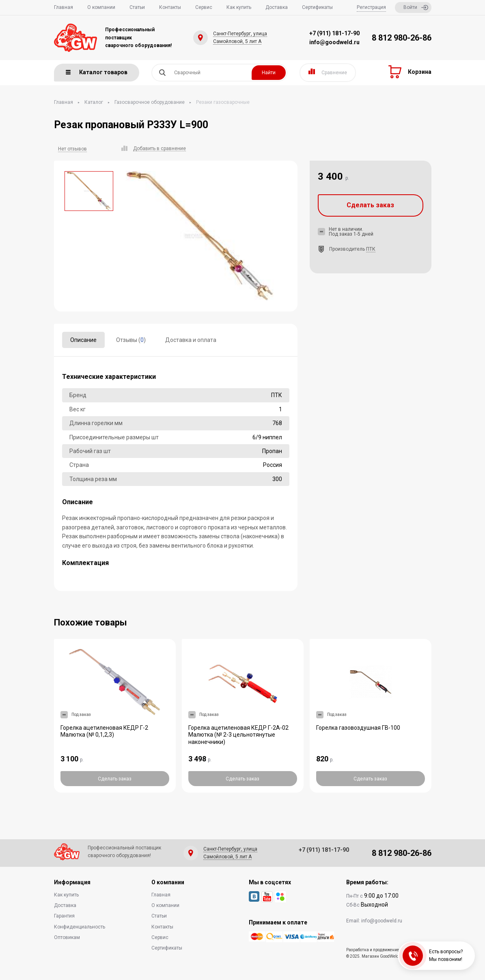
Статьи (137, 7)
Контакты (170, 7)
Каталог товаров (97, 72)
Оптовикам (67, 937)
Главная (64, 7)
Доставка (277, 7)
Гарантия (64, 916)
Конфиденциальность (80, 927)
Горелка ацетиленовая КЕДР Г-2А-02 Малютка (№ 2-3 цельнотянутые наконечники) (238, 735)
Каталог (94, 102)
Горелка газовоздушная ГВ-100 (358, 728)
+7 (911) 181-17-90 (334, 33)
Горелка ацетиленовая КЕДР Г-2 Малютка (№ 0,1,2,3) (104, 731)
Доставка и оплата (191, 340)
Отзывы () (131, 340)
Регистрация (371, 7)
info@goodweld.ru (334, 42)
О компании (101, 7)
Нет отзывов (72, 149)
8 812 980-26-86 (402, 38)
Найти (269, 73)
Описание (83, 340)
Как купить (239, 7)
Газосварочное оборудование (150, 102)
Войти (416, 8)
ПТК (371, 249)
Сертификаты (317, 7)
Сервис (204, 7)
